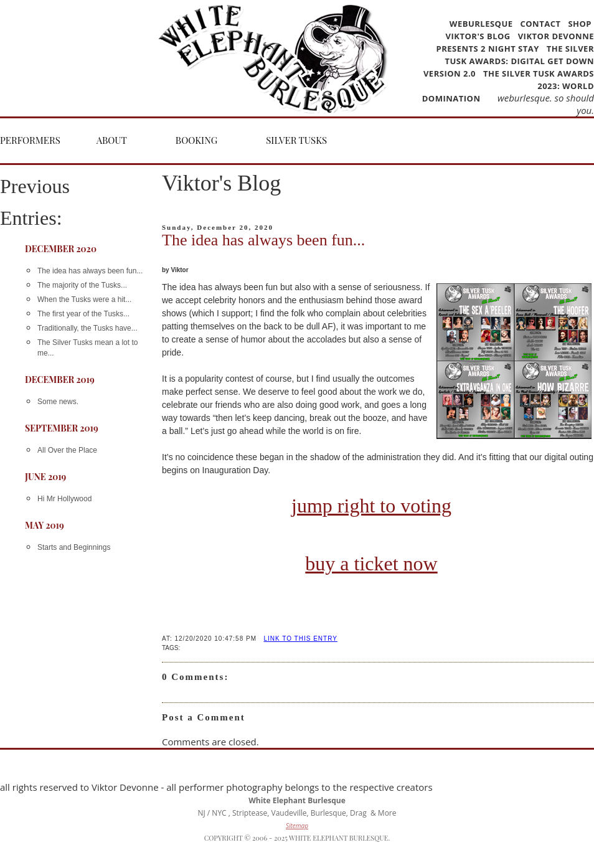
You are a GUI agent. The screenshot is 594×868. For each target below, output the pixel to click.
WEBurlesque (483, 24)
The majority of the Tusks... (82, 285)
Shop (580, 24)
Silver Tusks (296, 140)
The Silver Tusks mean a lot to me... (87, 348)
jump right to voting (371, 506)
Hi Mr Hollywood (64, 499)
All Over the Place (67, 450)
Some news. (58, 402)
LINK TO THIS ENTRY (300, 639)
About (112, 140)
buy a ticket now (371, 564)
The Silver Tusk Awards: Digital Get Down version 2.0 (509, 61)
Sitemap (297, 826)
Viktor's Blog (478, 36)
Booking (196, 140)
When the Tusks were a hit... (84, 300)
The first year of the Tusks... (83, 314)
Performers (30, 140)
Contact (540, 24)
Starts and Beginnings (74, 547)
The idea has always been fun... (90, 271)
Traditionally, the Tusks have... (87, 328)
